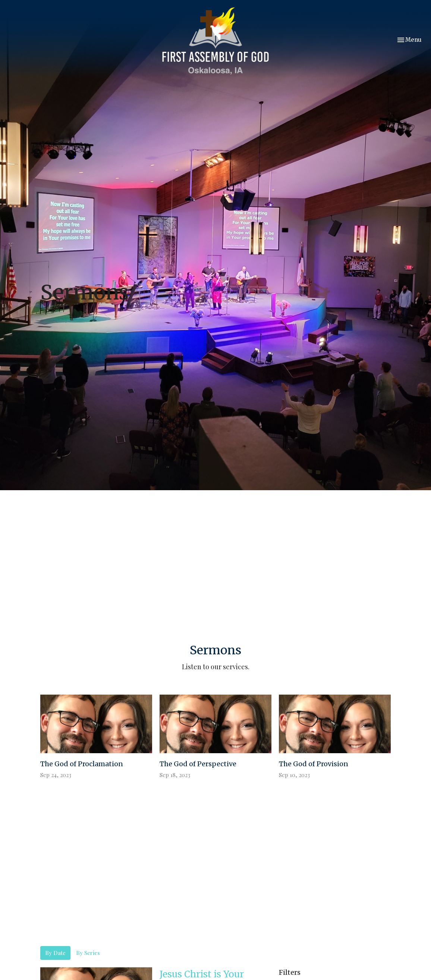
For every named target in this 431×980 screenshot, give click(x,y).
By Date (55, 953)
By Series (88, 953)
